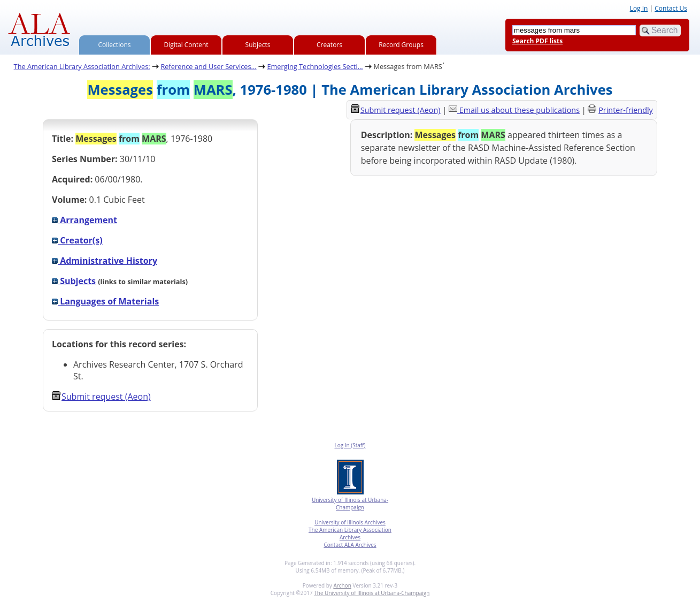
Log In (639, 8)
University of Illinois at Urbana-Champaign (350, 504)
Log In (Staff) (350, 445)
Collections (115, 45)
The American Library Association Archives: (82, 66)
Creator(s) (77, 240)
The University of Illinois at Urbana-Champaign (372, 593)
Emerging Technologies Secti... (315, 66)
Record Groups (401, 45)
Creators (329, 45)
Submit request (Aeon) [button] (101, 397)
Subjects (258, 45)
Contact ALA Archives (350, 545)
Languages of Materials (105, 301)
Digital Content (186, 45)
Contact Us (671, 8)
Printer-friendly (626, 110)
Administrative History (105, 261)
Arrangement (84, 220)
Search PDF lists (537, 41)
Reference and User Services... (208, 66)
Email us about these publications (520, 110)
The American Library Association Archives (350, 534)
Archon (342, 585)
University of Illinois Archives (350, 522)
